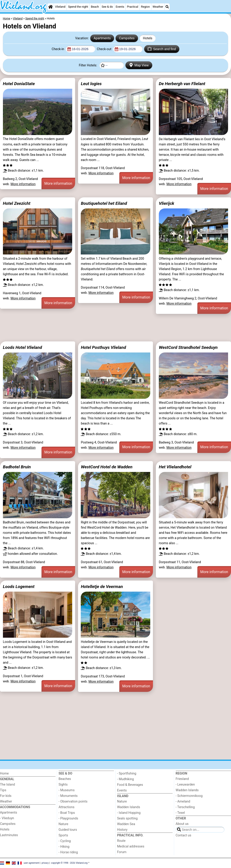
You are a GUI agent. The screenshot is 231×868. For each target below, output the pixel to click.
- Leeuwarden (185, 785)
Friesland (182, 779)
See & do (107, 7)
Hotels (148, 38)
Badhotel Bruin (17, 467)
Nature (64, 824)
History (122, 830)
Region (145, 7)
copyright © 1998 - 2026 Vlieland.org (69, 863)
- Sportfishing (127, 773)
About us (182, 824)
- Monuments (68, 796)
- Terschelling (185, 807)
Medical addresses (131, 846)
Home (4, 773)
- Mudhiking (125, 779)
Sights (63, 785)
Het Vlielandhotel (175, 467)
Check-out (104, 49)
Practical (133, 7)
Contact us (184, 835)
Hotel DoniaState (19, 84)
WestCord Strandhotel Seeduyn (188, 347)
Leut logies (91, 84)
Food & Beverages (130, 785)
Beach (95, 7)
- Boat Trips (67, 813)
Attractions (67, 807)
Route (121, 841)
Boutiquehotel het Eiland (104, 203)
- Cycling (65, 841)
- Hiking (64, 847)
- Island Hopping (129, 813)
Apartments (102, 38)
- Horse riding (68, 852)
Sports (63, 835)
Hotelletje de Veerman (102, 587)
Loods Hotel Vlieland (22, 347)
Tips (3, 790)
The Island (7, 785)
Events (120, 7)
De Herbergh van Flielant (182, 84)
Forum (122, 852)
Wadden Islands (129, 807)
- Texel (180, 813)
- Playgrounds (68, 818)
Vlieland (60, 7)
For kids (6, 796)
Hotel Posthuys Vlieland (103, 347)
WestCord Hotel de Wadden (107, 467)
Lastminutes (9, 835)
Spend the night (78, 7)
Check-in (58, 49)
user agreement (32, 863)
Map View (139, 65)
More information (23, 184)
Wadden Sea (126, 824)
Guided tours (68, 830)
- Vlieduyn (7, 818)
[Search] (167, 7)
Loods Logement (19, 587)
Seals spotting (127, 818)
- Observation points (73, 801)
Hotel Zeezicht (17, 203)
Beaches (65, 779)
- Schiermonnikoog (189, 796)
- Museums (67, 790)
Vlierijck (166, 203)
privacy (45, 863)
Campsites (127, 38)
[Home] (51, 7)
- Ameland (183, 801)
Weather (158, 7)
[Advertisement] (115, 327)
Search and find (162, 49)
